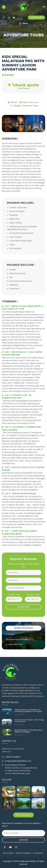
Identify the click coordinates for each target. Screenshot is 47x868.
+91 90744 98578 (13, 757)
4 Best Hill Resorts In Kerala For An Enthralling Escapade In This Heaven (28, 711)
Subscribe (24, 840)
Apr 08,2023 (19, 715)
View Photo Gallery (23, 815)
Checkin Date (14, 595)
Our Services (38, 853)
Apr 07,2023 (19, 725)
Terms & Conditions (23, 853)
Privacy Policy (8, 853)
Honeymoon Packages (17, 639)
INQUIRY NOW (24, 607)
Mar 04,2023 (19, 735)
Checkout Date (33, 595)
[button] (23, 23)
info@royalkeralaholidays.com (18, 761)
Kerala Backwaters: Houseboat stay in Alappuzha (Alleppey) (29, 731)
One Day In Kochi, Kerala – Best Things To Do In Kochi (29, 721)
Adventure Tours (14, 644)
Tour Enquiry (36, 17)
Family (10, 634)
